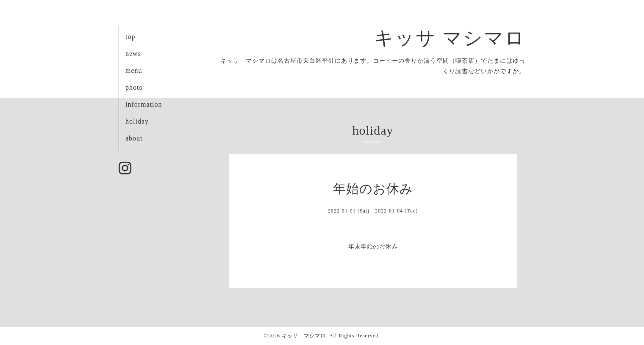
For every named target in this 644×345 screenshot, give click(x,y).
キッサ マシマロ (450, 38)
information (144, 104)
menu (134, 70)
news (133, 54)
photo (134, 87)
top (130, 37)
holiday (137, 121)
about (134, 138)
